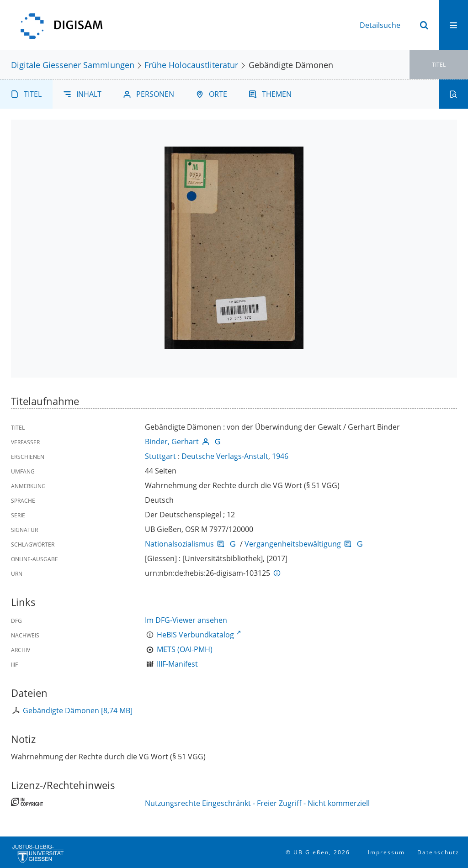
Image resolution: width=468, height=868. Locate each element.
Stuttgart (160, 456)
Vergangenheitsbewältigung (293, 544)
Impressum (386, 852)
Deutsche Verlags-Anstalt (225, 456)
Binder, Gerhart (172, 442)
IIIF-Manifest (177, 664)
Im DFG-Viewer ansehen (186, 620)
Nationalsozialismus (179, 544)
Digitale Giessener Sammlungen (73, 65)
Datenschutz (438, 852)
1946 (280, 456)
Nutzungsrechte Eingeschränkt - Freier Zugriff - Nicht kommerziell (257, 803)
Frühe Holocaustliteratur (191, 65)
